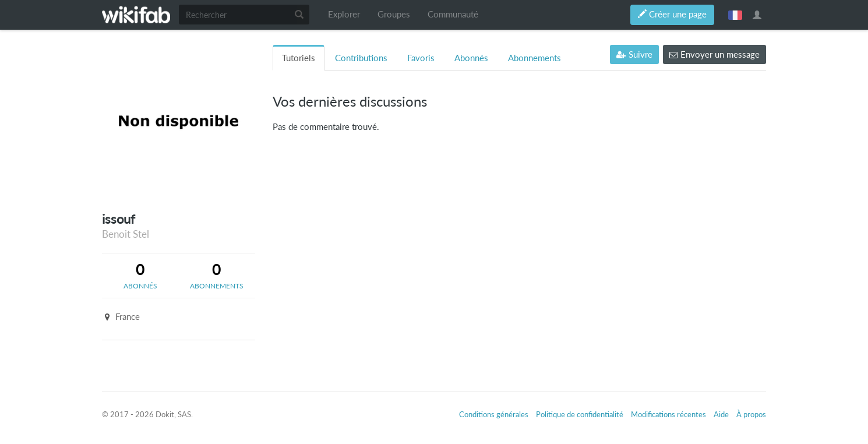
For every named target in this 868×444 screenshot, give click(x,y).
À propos (751, 414)
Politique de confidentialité (580, 414)
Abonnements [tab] (534, 58)
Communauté (453, 14)
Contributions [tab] (361, 58)
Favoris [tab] (421, 58)
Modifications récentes (668, 414)
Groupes (394, 14)
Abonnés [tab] (471, 58)
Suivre (634, 54)
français (735, 15)
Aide (721, 414)
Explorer (344, 14)
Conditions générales (494, 414)
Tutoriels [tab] (299, 58)
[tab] (140, 276)
